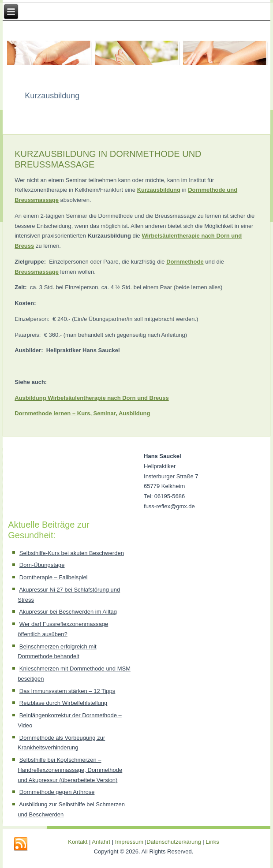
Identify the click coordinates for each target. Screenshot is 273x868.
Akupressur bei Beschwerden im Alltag (68, 612)
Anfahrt (101, 842)
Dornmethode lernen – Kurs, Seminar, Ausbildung (82, 413)
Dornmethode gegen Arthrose (57, 792)
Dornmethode (185, 262)
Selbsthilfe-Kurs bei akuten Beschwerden (72, 553)
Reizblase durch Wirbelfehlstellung (63, 703)
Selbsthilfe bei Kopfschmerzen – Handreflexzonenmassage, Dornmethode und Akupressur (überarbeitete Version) (70, 770)
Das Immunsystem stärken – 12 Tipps (67, 691)
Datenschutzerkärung (174, 842)
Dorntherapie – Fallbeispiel (54, 577)
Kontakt (78, 842)
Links (212, 842)
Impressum (129, 842)
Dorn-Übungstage (42, 565)
